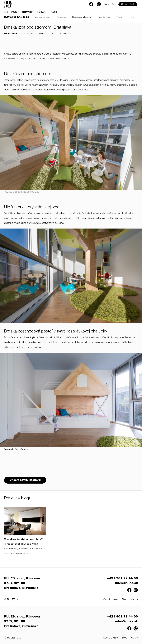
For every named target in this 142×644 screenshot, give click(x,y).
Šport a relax (105, 17)
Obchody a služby (42, 17)
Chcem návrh (128, 4)
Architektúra (11, 12)
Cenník (55, 12)
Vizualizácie (27, 34)
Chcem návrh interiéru (25, 480)
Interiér (27, 12)
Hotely (133, 17)
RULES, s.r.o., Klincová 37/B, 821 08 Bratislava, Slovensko (22, 583)
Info (52, 34)
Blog (125, 600)
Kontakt (42, 12)
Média (42, 34)
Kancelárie (61, 17)
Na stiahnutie (65, 34)
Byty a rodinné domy (17, 17)
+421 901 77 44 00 (123, 579)
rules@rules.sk (126, 583)
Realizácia (10, 34)
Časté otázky (111, 600)
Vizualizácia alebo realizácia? (23, 540)
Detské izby (33, 192)
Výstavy (120, 17)
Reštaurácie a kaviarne (82, 17)
